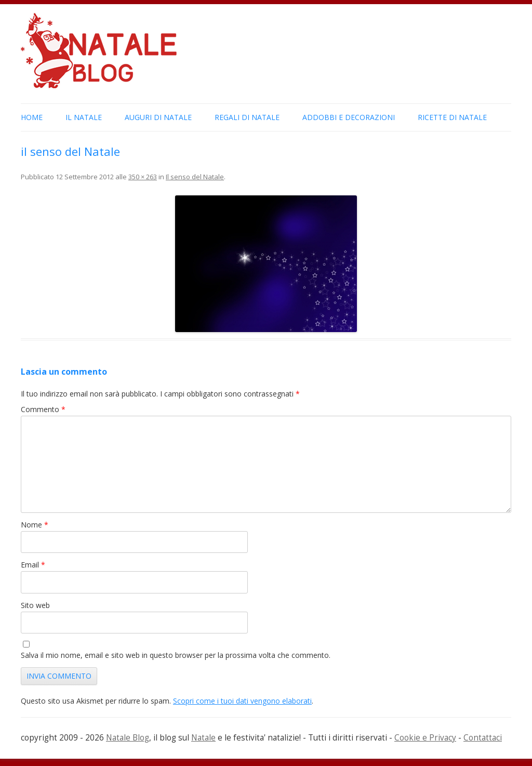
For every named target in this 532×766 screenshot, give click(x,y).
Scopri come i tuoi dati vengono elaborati (242, 701)
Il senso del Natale (195, 177)
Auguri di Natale (158, 117)
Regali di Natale (247, 117)
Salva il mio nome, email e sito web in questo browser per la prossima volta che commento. (176, 655)
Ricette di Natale (452, 117)
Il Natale (84, 117)
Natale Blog (128, 738)
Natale (203, 738)
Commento (43, 409)
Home (32, 117)
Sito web (35, 605)
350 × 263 (143, 177)
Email (33, 565)
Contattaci (483, 738)
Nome (35, 525)
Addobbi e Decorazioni (349, 117)
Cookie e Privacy (425, 738)
